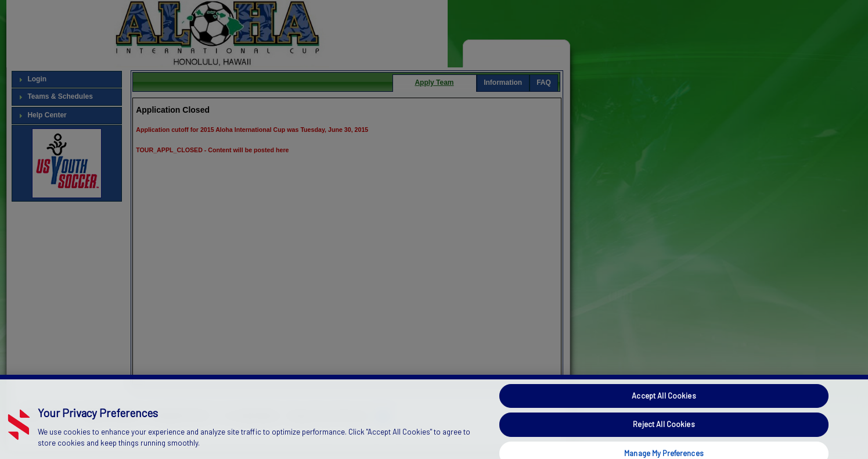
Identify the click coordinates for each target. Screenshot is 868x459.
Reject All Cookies (664, 439)
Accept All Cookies (664, 410)
